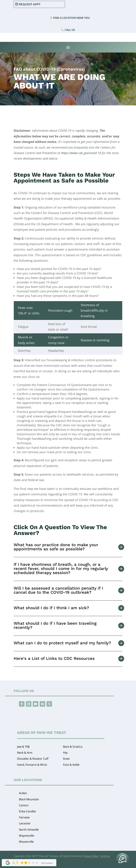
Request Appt (30, 4)
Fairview (24, 817)
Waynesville (27, 836)
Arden (23, 793)
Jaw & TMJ (23, 747)
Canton (24, 805)
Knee (66, 759)
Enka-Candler (28, 811)
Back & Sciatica (73, 747)
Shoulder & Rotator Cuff (33, 759)
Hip (65, 753)
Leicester (25, 823)
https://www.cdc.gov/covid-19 (81, 153)
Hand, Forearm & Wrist (32, 765)
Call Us (70, 30)
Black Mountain (29, 799)
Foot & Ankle (71, 765)
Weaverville (26, 842)
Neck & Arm (25, 753)
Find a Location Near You (71, 18)
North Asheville (29, 830)
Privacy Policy (91, 856)
